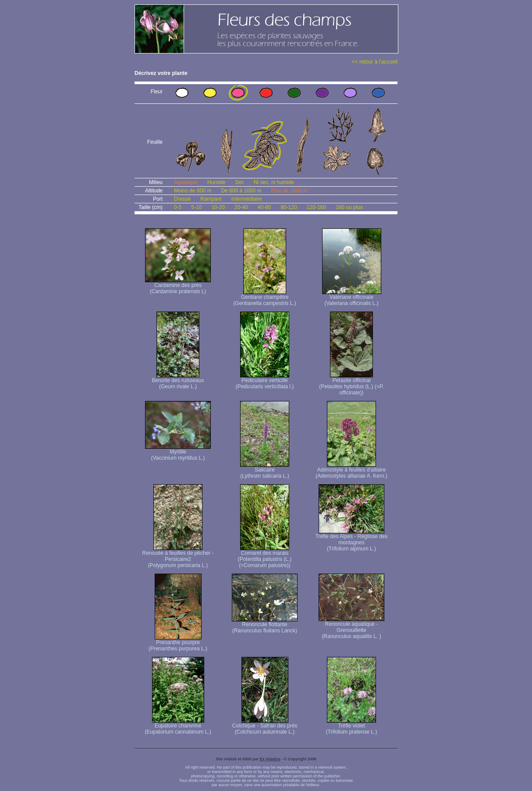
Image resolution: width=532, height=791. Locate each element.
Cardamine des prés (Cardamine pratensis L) (178, 286)
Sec (239, 182)
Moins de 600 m (193, 191)
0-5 (178, 207)
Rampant (211, 199)
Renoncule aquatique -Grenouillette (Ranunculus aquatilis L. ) (351, 628)
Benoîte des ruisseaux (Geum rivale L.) (178, 381)
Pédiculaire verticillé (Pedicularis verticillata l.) (265, 381)
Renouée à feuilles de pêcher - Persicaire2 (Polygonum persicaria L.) (178, 557)
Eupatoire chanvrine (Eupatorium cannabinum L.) (178, 726)
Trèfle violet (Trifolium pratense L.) (352, 726)
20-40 (241, 207)
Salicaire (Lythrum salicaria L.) (265, 470)
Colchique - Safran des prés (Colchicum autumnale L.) (265, 726)
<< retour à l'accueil (375, 62)
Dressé (182, 199)
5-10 (196, 207)
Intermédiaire (247, 199)
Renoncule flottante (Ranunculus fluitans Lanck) (265, 625)
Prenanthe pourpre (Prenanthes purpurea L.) (178, 643)
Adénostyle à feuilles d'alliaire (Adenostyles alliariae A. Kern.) (351, 470)
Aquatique (186, 182)
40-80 (264, 207)
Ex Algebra (270, 759)
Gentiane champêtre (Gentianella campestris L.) (264, 298)
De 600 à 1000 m (241, 191)
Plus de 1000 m (289, 191)
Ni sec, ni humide (274, 182)
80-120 (289, 207)
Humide (216, 182)
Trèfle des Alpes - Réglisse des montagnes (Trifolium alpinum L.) (352, 540)
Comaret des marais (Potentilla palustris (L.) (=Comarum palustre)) (265, 557)
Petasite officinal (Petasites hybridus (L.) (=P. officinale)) (351, 384)
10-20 (218, 207)
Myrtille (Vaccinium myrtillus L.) (178, 452)
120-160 (316, 207)
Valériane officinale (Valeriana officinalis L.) (352, 298)
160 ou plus (349, 207)
